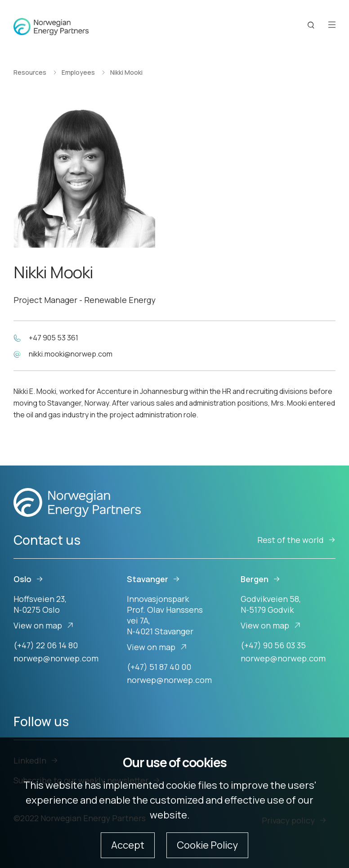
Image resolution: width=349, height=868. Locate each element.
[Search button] (311, 25)
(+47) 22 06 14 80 (46, 645)
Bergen (260, 579)
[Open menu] (332, 25)
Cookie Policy (207, 845)
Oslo (28, 579)
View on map (44, 625)
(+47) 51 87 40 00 (159, 667)
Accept (128, 845)
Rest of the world (296, 540)
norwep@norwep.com (56, 658)
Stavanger (153, 579)
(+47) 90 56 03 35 (273, 645)
